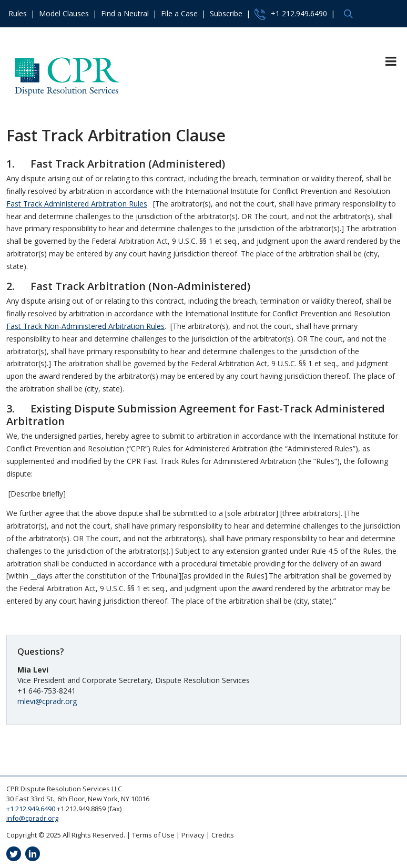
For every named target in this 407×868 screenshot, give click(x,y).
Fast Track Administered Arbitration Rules (77, 204)
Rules (18, 13)
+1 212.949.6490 (291, 14)
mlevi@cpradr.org (47, 701)
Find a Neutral (125, 13)
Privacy (193, 835)
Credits (223, 835)
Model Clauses (64, 13)
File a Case (179, 13)
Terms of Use (153, 835)
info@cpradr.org (32, 818)
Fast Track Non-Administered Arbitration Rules (85, 326)
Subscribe (226, 13)
